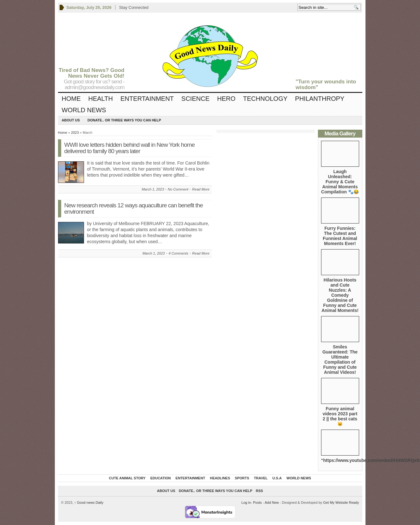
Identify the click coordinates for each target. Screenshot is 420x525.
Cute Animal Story (127, 478)
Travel (261, 478)
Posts (257, 502)
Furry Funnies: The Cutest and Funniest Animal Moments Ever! (340, 236)
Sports (242, 478)
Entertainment (147, 99)
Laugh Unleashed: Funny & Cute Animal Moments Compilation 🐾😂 (340, 182)
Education (161, 478)
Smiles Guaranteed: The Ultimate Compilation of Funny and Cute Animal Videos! (340, 360)
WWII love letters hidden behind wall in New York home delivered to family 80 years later (130, 148)
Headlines (220, 478)
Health (101, 99)
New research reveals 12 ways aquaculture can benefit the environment (134, 208)
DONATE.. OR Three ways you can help (124, 120)
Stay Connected (134, 7)
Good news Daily (89, 502)
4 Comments (178, 253)
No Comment (178, 189)
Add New (272, 502)
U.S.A (277, 478)
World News (84, 110)
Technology (265, 99)
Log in (246, 502)
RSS (259, 491)
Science (195, 99)
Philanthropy (320, 99)
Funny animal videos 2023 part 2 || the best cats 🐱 (340, 416)
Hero (226, 99)
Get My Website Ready (341, 502)
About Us (71, 120)
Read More (201, 189)
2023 (75, 133)
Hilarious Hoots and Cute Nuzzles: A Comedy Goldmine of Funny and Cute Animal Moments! (340, 295)
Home (71, 99)
